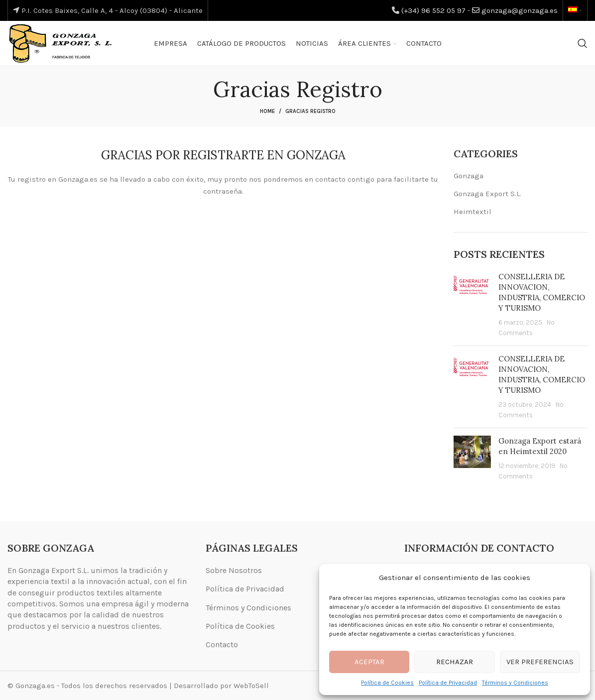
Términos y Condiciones (515, 683)
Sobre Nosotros (234, 570)
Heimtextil (473, 212)
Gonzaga (469, 176)
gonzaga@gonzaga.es (520, 10)
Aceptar (369, 662)
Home (267, 111)
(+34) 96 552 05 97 (433, 10)
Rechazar (455, 662)
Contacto (222, 644)
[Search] (583, 43)
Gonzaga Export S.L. (487, 194)
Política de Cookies (387, 683)
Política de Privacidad (448, 683)
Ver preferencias (540, 662)
